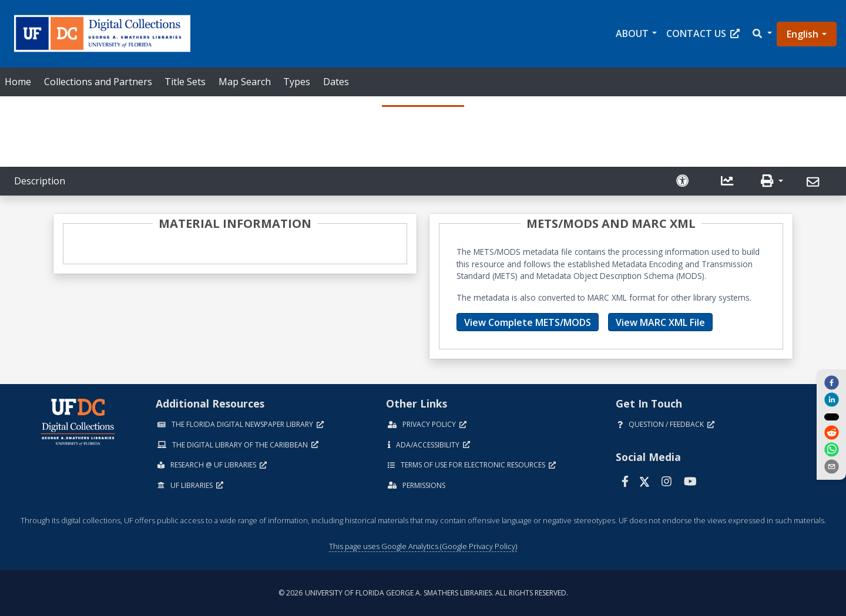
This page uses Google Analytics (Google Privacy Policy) (423, 546)
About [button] (632, 33)
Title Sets (185, 82)
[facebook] (831, 382)
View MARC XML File (660, 322)
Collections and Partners (98, 82)
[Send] (815, 182)
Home (18, 82)
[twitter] (831, 416)
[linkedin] (831, 399)
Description (40, 181)
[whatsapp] (831, 450)
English (803, 34)
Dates (336, 82)
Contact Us (703, 33)
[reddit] (831, 433)
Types (297, 82)
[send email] (831, 467)
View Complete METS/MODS (528, 322)
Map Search (245, 82)
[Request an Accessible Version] (684, 181)
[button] (761, 34)
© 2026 (423, 593)
